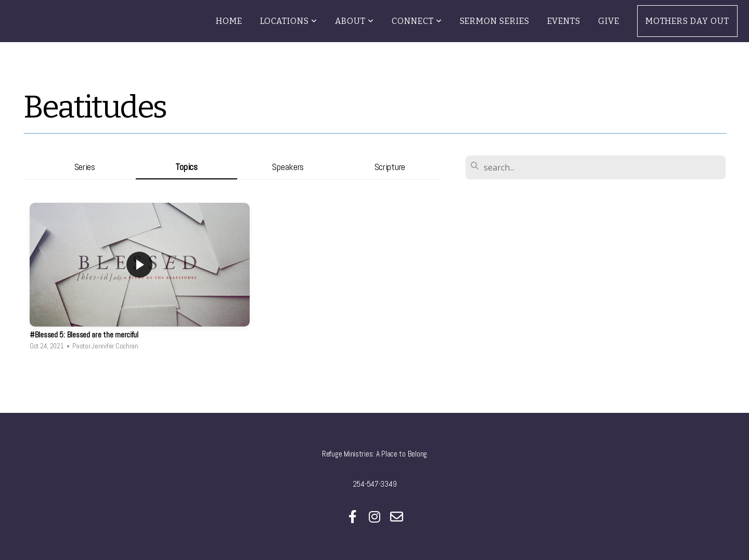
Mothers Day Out (687, 21)
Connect (417, 21)
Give (609, 21)
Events (564, 21)
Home (229, 21)
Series (85, 167)
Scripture (390, 167)
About (354, 21)
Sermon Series (495, 21)
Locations (289, 21)
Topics (186, 167)
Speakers (288, 167)
